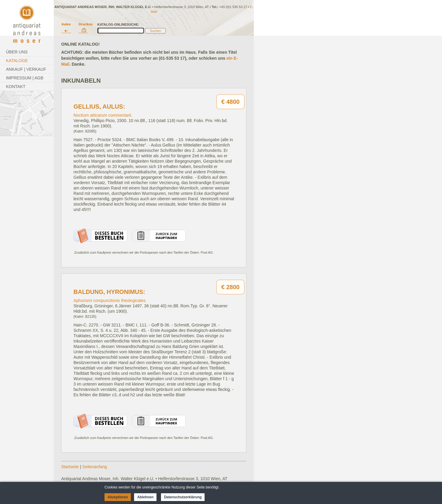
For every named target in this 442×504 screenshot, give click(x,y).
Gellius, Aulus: (99, 107)
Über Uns (17, 52)
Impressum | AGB (25, 78)
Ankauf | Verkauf (26, 69)
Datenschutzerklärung (183, 497)
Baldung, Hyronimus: (109, 292)
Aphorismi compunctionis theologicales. (110, 300)
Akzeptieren (118, 497)
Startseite (70, 467)
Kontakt (16, 87)
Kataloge (17, 61)
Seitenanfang (95, 467)
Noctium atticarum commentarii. (103, 115)
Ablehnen (145, 497)
